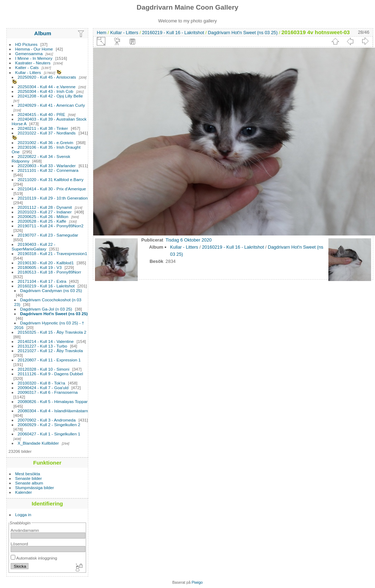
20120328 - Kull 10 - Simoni (44, 369)
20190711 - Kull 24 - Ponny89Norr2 (51, 226)
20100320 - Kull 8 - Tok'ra (42, 383)
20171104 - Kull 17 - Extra (42, 281)
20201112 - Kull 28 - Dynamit (45, 207)
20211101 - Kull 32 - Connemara (48, 170)
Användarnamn (25, 530)
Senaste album (29, 483)
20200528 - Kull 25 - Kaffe (42, 221)
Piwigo (197, 582)
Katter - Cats (27, 67)
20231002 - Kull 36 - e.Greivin (46, 142)
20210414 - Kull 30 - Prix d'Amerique (52, 189)
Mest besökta (28, 474)
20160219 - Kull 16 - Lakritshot (46, 286)
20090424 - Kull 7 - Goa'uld (43, 388)
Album (43, 33)
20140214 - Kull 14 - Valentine (46, 341)
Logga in (23, 515)
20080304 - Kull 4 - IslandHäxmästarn (53, 411)
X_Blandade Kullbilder (38, 443)
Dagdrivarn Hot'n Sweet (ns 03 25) (54, 314)
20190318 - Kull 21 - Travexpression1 (53, 253)
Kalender (24, 492)
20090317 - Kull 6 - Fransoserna (48, 392)
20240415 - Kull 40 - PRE (41, 114)
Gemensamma (29, 54)
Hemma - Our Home (34, 49)
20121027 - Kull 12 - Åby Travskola (50, 351)
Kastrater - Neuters (33, 63)
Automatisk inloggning (34, 558)
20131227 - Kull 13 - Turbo (43, 346)
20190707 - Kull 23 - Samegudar (48, 235)
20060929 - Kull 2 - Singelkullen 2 (49, 425)
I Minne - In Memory (34, 58)
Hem (102, 33)
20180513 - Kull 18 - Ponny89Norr (50, 272)
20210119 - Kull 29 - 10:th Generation (53, 198)
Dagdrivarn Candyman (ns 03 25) (51, 290)
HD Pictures (27, 44)
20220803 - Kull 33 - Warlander (47, 166)
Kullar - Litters (28, 72)
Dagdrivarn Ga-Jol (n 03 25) (46, 309)
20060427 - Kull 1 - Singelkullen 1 (49, 434)
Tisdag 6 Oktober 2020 (189, 240)
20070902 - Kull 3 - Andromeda (47, 420)
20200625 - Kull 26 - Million (43, 216)
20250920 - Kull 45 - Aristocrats (47, 77)
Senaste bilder (29, 478)
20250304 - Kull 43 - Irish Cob (46, 91)
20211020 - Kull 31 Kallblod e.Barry (51, 179)
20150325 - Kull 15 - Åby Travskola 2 (52, 332)
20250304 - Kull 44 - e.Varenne (47, 87)
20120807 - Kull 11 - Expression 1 (49, 360)
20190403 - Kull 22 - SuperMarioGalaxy (34, 247)
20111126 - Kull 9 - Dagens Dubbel (51, 374)
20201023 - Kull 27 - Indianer (45, 212)
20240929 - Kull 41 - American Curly (51, 105)
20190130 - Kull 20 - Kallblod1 (46, 263)
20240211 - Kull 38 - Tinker (43, 128)
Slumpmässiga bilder (35, 488)
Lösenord (19, 544)
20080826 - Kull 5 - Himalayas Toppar (53, 401)
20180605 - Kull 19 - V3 (40, 267)
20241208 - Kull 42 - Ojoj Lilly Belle (50, 96)
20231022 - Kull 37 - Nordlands (47, 133)
